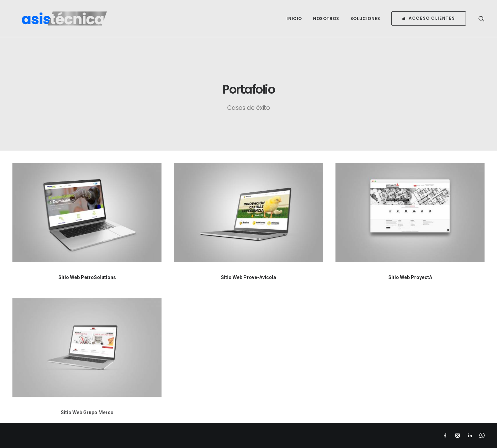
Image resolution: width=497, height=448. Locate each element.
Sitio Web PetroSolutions (87, 277)
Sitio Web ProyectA (410, 277)
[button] (481, 22)
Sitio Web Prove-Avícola (248, 277)
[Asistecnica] (73, 22)
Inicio (294, 22)
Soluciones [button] (365, 22)
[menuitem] (294, 22)
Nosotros (326, 22)
